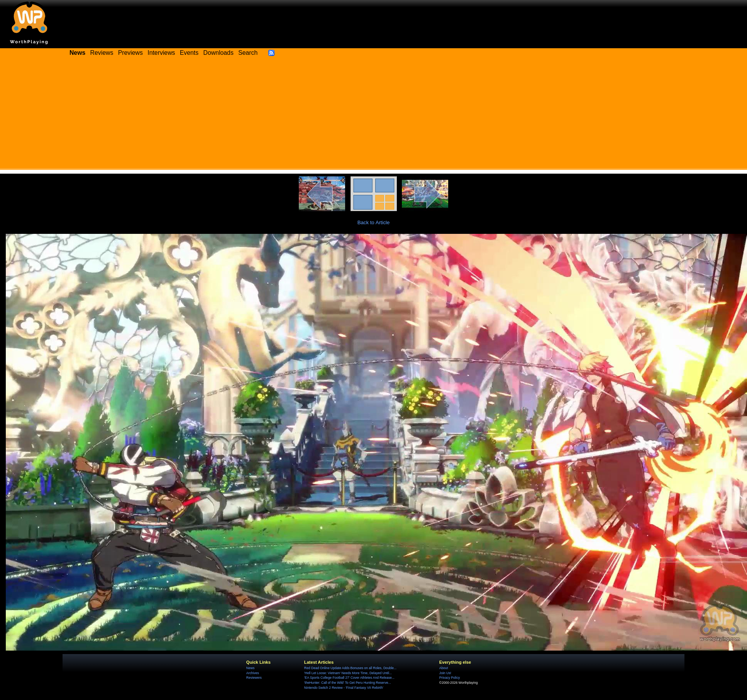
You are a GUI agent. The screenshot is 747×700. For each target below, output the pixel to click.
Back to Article (374, 222)
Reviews (102, 53)
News (250, 668)
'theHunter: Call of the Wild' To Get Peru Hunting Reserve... (348, 683)
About (444, 668)
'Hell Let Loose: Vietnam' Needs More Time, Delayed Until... (348, 673)
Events (189, 53)
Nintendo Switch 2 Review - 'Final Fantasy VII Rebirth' (344, 688)
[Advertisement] (374, 116)
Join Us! (445, 673)
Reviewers (254, 678)
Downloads (219, 53)
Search (248, 53)
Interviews (161, 53)
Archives (253, 673)
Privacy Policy (450, 678)
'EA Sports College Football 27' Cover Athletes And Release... (349, 678)
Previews (130, 53)
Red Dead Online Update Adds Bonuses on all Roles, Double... (350, 668)
